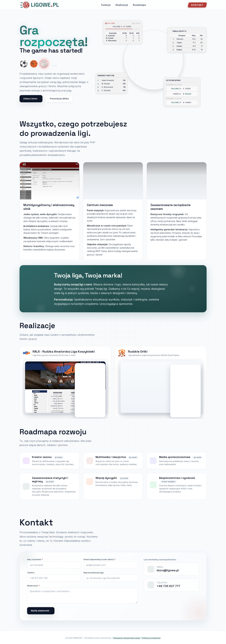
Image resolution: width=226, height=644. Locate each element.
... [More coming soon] (54, 64)
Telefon (31, 573)
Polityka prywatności (151, 638)
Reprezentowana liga (94, 573)
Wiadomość (34, 586)
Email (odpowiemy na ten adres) (100, 559)
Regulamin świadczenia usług (127, 638)
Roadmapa (139, 5)
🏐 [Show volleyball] (44, 64)
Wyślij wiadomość (40, 611)
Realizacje (122, 5)
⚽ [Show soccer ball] (24, 64)
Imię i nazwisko (35, 559)
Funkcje (106, 5)
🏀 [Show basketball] (34, 64)
